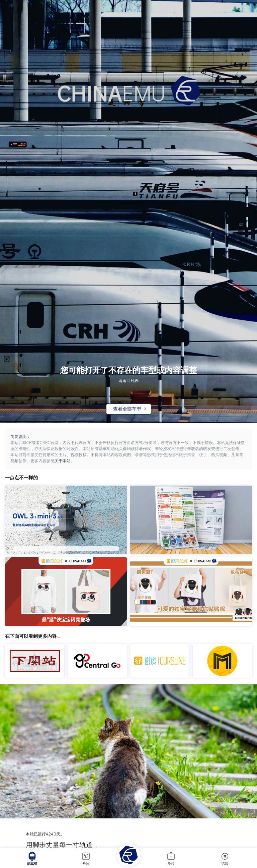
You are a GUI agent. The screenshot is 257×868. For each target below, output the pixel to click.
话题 (225, 859)
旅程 (171, 859)
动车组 (32, 859)
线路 (86, 859)
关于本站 (63, 461)
